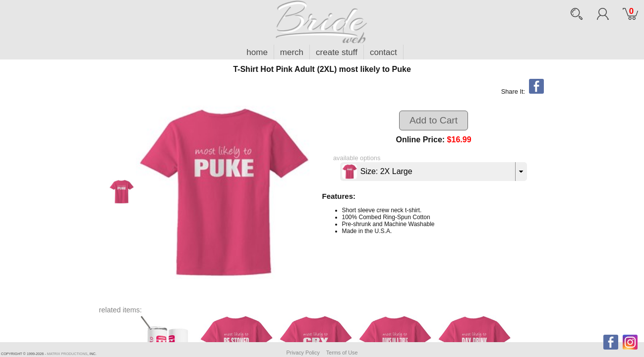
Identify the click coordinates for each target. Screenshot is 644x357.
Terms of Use (342, 353)
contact (383, 52)
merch (292, 52)
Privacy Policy (303, 353)
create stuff (337, 52)
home (257, 52)
